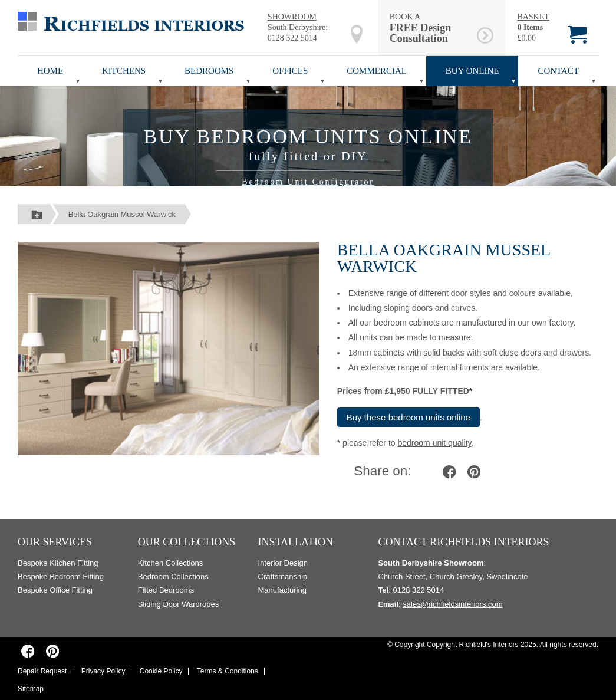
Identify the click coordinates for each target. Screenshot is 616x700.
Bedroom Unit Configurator (308, 182)
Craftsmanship (283, 576)
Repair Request (42, 671)
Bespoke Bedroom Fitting (61, 576)
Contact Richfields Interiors (463, 542)
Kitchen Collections (171, 563)
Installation (296, 542)
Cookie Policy (161, 671)
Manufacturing (282, 590)
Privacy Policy (103, 671)
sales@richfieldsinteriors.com (452, 604)
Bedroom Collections (173, 576)
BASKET (533, 17)
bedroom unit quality (434, 443)
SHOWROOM (292, 17)
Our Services (55, 542)
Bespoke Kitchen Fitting (58, 563)
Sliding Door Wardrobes (179, 604)
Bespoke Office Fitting (55, 590)
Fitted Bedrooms (166, 590)
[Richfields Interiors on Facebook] (28, 651)
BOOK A (431, 28)
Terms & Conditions (228, 671)
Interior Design (283, 563)
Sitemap (31, 689)
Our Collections (187, 542)
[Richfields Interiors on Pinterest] (52, 651)
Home (50, 71)
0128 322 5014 (292, 38)
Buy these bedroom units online (409, 417)
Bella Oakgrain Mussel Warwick (122, 214)
